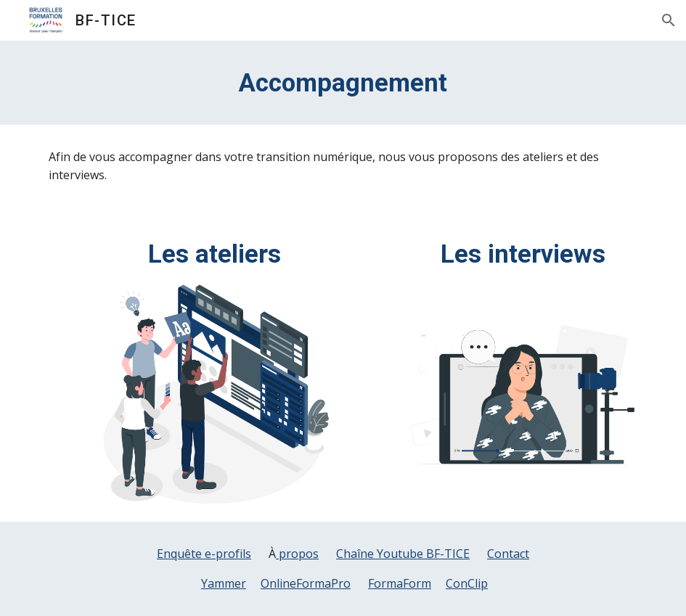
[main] (343, 83)
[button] (669, 20)
